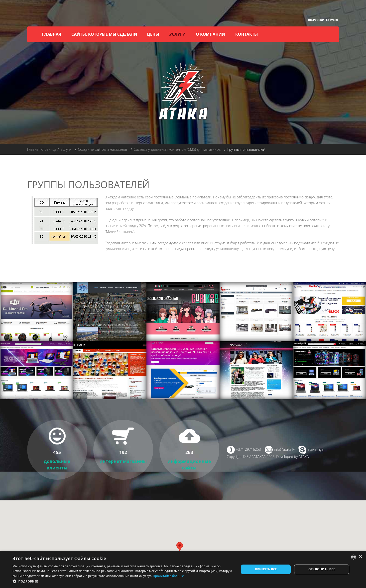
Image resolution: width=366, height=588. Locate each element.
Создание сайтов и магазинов (102, 149)
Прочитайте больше (168, 576)
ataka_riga (316, 449)
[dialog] (183, 569)
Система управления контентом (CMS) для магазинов (177, 149)
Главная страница (42, 149)
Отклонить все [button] (322, 569)
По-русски (316, 20)
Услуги (178, 34)
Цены (153, 34)
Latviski (332, 20)
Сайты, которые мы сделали (104, 34)
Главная (52, 34)
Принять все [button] (266, 569)
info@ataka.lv (284, 449)
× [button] (360, 557)
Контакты (247, 34)
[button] (122, 581)
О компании (210, 34)
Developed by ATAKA (292, 457)
